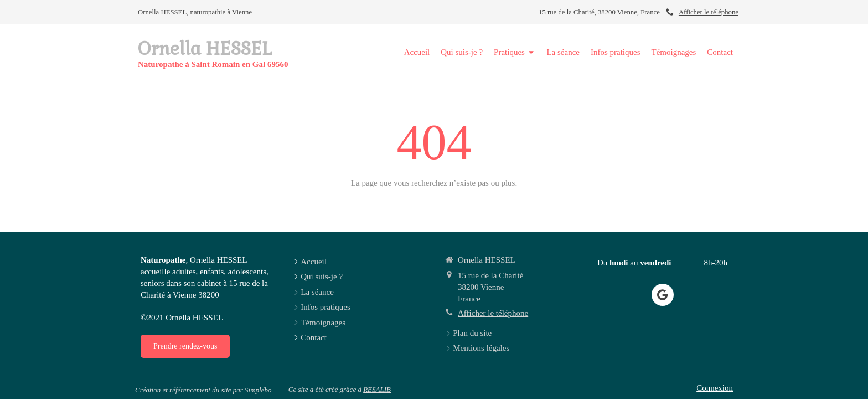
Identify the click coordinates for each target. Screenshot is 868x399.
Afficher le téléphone (709, 12)
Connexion (715, 388)
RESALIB (377, 389)
